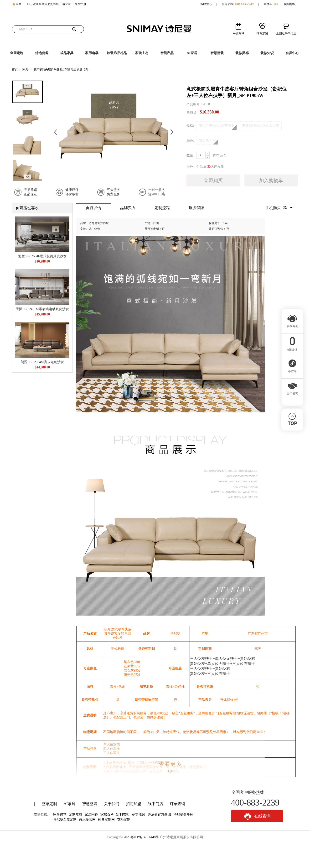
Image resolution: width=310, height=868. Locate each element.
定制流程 (162, 208)
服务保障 (196, 208)
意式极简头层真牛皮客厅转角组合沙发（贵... (62, 69)
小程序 (292, 370)
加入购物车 (271, 180)
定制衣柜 (123, 814)
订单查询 (177, 804)
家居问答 (91, 814)
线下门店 (155, 804)
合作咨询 (292, 392)
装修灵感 (242, 53)
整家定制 (49, 804)
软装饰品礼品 (117, 53)
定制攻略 (76, 814)
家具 (25, 69)
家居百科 (107, 814)
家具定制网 (106, 819)
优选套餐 (42, 53)
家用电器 (92, 53)
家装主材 (142, 53)
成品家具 (67, 53)
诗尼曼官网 (87, 819)
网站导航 (290, 4)
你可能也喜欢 (27, 208)
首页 (18, 4)
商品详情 (93, 208)
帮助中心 (206, 4)
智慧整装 (217, 53)
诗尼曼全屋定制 (65, 819)
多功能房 (139, 814)
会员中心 (292, 53)
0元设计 (292, 348)
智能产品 (167, 53)
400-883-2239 (244, 4)
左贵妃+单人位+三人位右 (260, 126)
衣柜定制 (124, 819)
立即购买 (213, 180)
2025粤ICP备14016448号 (141, 837)
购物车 (272, 4)
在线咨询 (257, 816)
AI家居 (192, 53)
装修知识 (267, 53)
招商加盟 (134, 804)
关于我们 (112, 804)
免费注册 (80, 4)
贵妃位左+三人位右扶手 (218, 127)
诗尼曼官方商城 (159, 814)
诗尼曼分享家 (183, 814)
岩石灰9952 (208, 141)
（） (276, 4)
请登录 (67, 4)
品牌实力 (128, 208)
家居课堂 (60, 814)
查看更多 (170, 764)
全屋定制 (17, 53)
